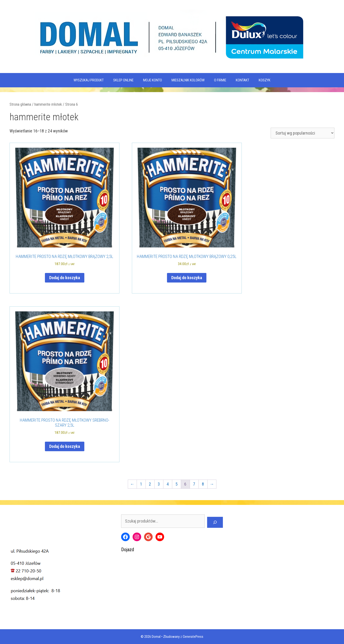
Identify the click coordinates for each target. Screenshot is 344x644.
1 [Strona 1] (141, 484)
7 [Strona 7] (194, 484)
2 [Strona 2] (150, 484)
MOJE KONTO (153, 80)
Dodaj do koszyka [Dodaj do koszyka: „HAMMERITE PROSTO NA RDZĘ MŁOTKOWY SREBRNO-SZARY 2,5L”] (65, 446)
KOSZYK (265, 80)
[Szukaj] (215, 522)
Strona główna (20, 104)
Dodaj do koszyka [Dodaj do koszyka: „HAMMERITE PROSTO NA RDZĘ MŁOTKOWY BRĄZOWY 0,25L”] (187, 278)
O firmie (220, 80)
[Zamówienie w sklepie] (303, 133)
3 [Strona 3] (159, 484)
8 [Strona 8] (203, 484)
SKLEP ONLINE (123, 80)
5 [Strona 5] (176, 484)
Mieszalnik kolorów (188, 80)
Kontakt (242, 80)
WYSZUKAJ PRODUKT (89, 80)
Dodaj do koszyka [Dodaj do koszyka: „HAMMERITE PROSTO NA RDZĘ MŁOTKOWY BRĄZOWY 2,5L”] (65, 278)
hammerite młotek (48, 104)
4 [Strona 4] (168, 484)
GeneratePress (193, 637)
